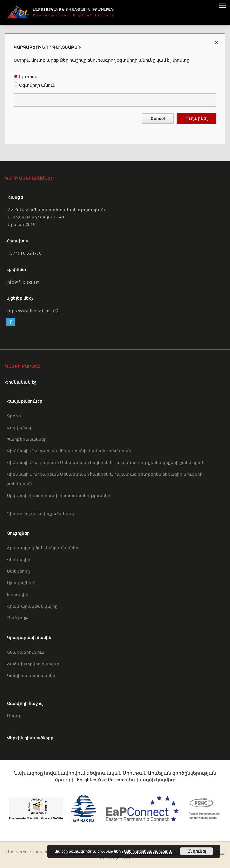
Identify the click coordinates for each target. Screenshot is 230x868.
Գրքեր (14, 416)
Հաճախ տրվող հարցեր (33, 664)
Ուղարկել (196, 119)
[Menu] (222, 5)
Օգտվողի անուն (35, 85)
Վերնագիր (19, 560)
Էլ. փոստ (26, 77)
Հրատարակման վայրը (33, 606)
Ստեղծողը (18, 571)
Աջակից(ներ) (21, 583)
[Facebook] (10, 322)
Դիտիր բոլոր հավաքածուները (40, 514)
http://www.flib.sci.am (29, 311)
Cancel (158, 119)
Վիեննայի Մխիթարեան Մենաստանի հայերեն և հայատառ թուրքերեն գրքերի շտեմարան (106, 462)
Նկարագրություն (26, 652)
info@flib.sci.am (23, 282)
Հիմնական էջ (21, 382)
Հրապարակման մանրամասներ (43, 548)
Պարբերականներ (27, 439)
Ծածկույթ (17, 618)
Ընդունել (197, 851)
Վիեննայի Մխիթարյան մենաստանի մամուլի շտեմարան (69, 451)
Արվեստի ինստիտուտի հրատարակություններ (59, 495)
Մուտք (14, 716)
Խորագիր (18, 594)
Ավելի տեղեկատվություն (148, 851)
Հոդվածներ (20, 428)
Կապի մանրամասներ (31, 676)
